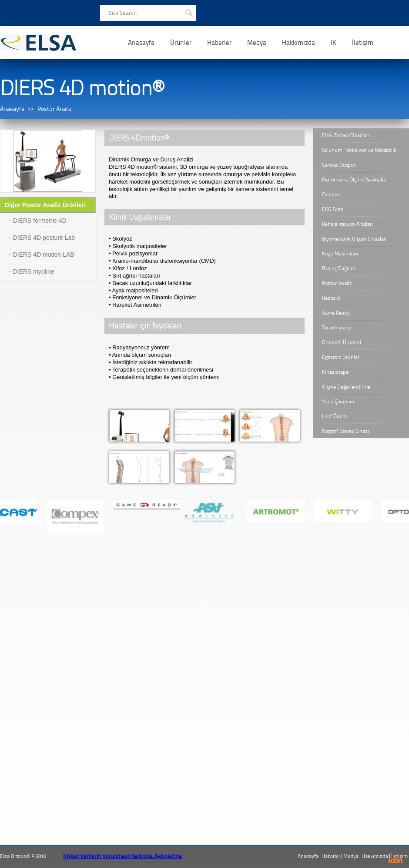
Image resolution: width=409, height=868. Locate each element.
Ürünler (181, 43)
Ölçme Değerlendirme (346, 387)
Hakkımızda (298, 43)
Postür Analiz (55, 109)
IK (334, 43)
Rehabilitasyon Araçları (347, 224)
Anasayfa (141, 43)
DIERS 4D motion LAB (44, 255)
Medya (257, 43)
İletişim (363, 43)
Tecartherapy (337, 328)
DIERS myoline (34, 271)
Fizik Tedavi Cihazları (346, 135)
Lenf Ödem (334, 416)
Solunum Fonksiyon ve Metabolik (359, 150)
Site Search (123, 13)
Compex (331, 194)
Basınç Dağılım (339, 268)
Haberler (219, 43)
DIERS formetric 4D (40, 221)
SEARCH (188, 12)
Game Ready (336, 313)
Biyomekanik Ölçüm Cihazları (354, 239)
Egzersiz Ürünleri (341, 357)
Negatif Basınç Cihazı (345, 431)
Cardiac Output (339, 165)
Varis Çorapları (338, 402)
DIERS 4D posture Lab (44, 238)
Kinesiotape (335, 372)
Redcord (331, 298)
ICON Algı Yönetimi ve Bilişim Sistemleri (396, 861)
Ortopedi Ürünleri (342, 342)
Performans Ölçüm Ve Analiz (354, 180)
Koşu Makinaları (340, 254)
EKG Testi (333, 209)
